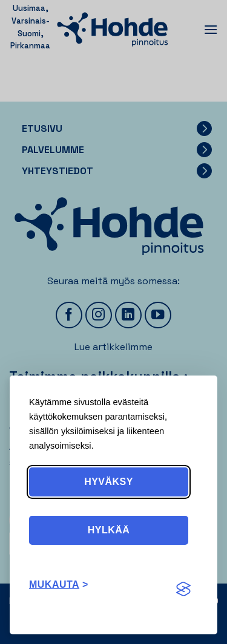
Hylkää (109, 530)
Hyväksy (109, 482)
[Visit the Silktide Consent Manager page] (183, 590)
